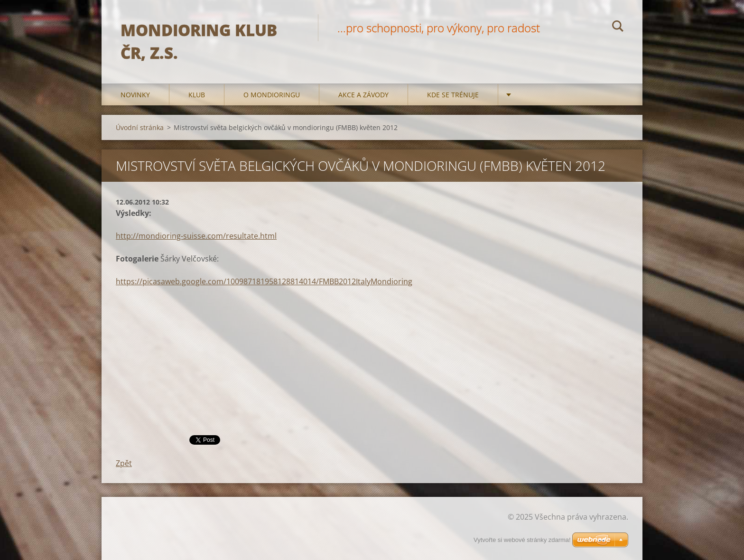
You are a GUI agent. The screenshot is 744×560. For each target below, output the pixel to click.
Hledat (618, 28)
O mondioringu (272, 95)
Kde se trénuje (453, 95)
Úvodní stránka (140, 127)
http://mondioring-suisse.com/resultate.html (196, 236)
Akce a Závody (363, 95)
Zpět (124, 463)
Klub (197, 95)
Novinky (135, 95)
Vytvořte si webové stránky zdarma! (522, 540)
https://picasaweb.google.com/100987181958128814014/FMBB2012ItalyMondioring (264, 281)
